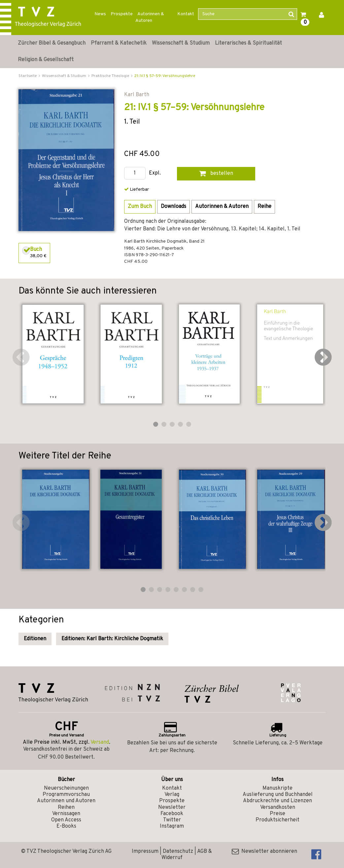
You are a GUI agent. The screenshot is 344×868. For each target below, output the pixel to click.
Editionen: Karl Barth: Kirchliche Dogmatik (112, 639)
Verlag (172, 795)
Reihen (66, 808)
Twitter (172, 820)
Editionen (35, 639)
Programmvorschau (66, 795)
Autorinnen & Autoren (150, 17)
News (100, 14)
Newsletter (172, 808)
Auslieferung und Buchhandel (278, 795)
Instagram (172, 826)
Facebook (172, 814)
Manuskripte (277, 788)
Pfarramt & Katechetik (119, 43)
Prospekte (122, 14)
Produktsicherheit (277, 820)
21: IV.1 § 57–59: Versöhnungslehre (165, 76)
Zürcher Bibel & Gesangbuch (52, 43)
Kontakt (186, 14)
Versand (100, 742)
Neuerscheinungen (66, 788)
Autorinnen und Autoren (66, 801)
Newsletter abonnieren (264, 851)
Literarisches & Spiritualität (248, 43)
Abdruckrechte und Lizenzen (277, 801)
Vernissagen (66, 814)
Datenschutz (178, 851)
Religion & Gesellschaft (46, 60)
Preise (277, 814)
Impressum (145, 851)
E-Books (66, 826)
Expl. (155, 173)
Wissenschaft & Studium (181, 43)
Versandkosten (278, 808)
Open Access (66, 820)
